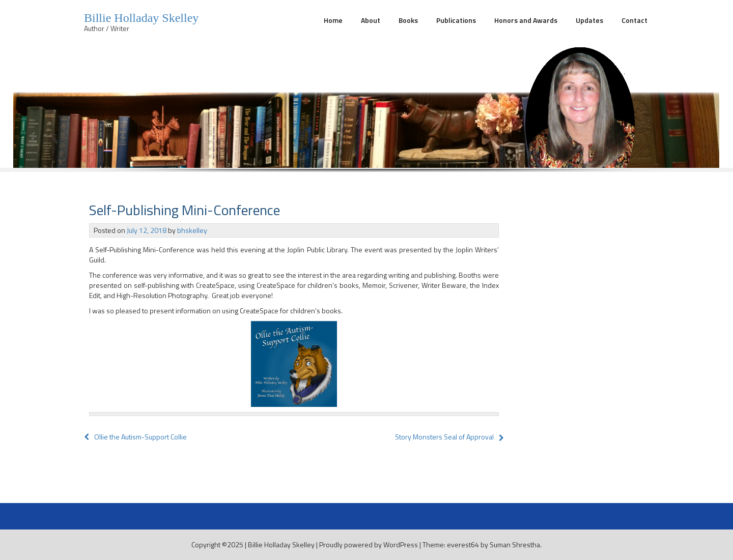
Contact (635, 20)
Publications (456, 20)
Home (333, 20)
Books (408, 20)
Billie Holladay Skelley (141, 18)
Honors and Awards (526, 20)
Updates (589, 20)
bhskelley (192, 230)
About (371, 20)
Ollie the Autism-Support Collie (135, 437)
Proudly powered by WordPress (369, 544)
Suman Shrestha (515, 544)
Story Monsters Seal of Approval (444, 437)
